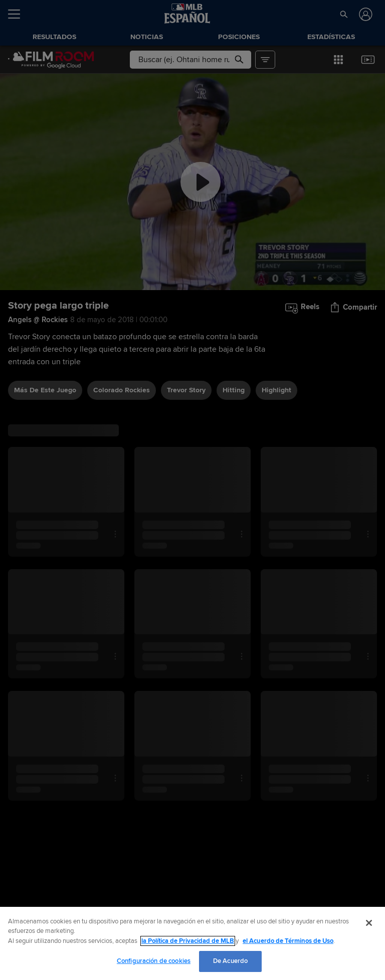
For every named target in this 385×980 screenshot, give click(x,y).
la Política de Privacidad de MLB (188, 941)
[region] (192, 943)
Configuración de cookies (154, 961)
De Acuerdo (230, 961)
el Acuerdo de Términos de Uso (288, 941)
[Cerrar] (369, 923)
